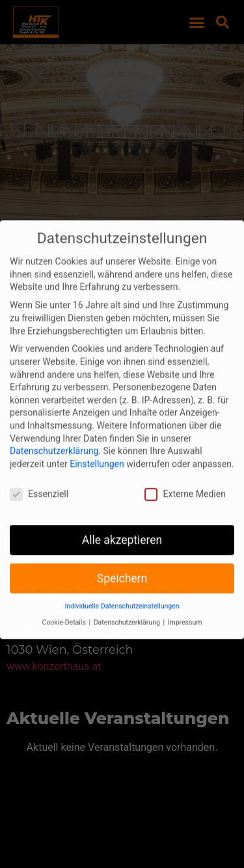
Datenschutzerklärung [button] (128, 608)
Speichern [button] (122, 563)
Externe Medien (185, 479)
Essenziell (39, 479)
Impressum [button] (185, 608)
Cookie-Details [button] (65, 608)
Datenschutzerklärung (54, 436)
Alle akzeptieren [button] (122, 525)
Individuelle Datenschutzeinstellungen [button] (122, 592)
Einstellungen (97, 449)
